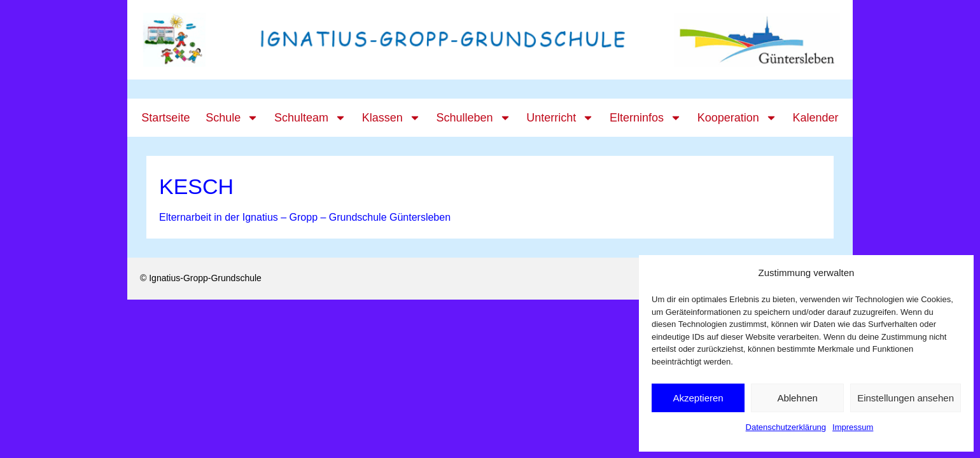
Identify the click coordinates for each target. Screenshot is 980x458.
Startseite (165, 118)
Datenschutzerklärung (786, 427)
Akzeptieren (698, 398)
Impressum (853, 427)
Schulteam (310, 118)
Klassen (391, 118)
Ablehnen (797, 398)
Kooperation (737, 118)
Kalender (816, 118)
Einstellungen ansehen (906, 398)
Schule (232, 118)
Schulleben (473, 118)
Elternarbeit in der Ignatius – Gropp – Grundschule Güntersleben (305, 217)
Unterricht (560, 118)
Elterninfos (646, 118)
